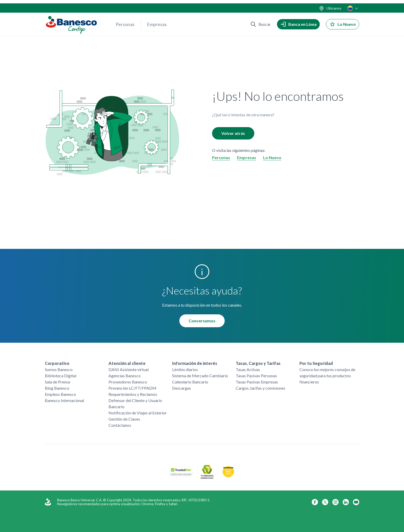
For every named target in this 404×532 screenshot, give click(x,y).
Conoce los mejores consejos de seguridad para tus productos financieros (327, 376)
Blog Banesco (57, 388)
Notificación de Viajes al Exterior (138, 413)
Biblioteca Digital (61, 376)
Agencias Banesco (125, 376)
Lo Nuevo (272, 158)
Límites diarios (185, 369)
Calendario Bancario (190, 382)
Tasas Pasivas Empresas (257, 382)
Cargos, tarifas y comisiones (260, 388)
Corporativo (57, 363)
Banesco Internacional (64, 400)
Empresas (157, 21)
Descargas (182, 388)
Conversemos (202, 321)
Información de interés (195, 363)
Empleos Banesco (60, 394)
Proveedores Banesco (128, 382)
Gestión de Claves (124, 419)
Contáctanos (120, 425)
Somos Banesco (59, 369)
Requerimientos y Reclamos (133, 394)
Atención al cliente (127, 363)
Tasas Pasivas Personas (256, 376)
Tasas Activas (248, 369)
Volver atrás (233, 133)
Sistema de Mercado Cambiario (200, 376)
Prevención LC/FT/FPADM (132, 388)
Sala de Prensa (57, 382)
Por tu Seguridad (316, 363)
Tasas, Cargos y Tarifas (258, 363)
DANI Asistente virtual (129, 369)
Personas (125, 21)
